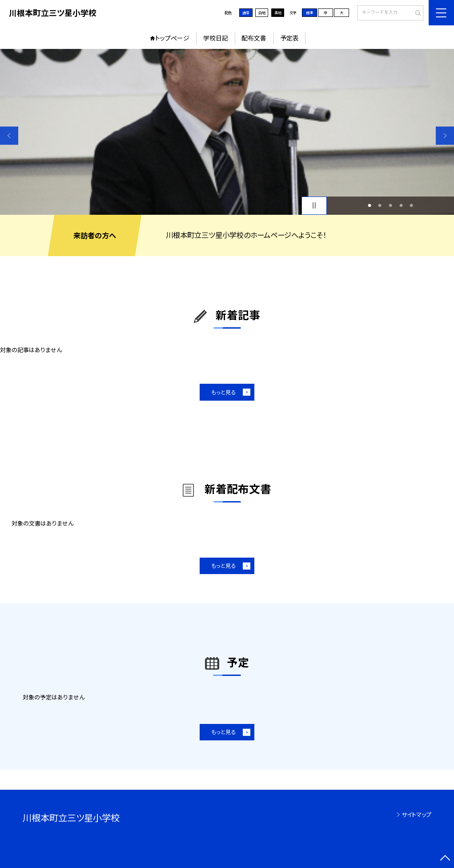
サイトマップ (416, 814)
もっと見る (223, 392)
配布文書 (254, 38)
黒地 (278, 13)
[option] (227, 132)
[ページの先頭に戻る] (445, 859)
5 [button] (411, 205)
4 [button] (401, 205)
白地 (262, 13)
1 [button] (370, 205)
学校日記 (216, 38)
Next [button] (445, 136)
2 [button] (380, 205)
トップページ (172, 38)
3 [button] (390, 205)
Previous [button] (9, 136)
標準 (309, 13)
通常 (246, 13)
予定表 (289, 38)
